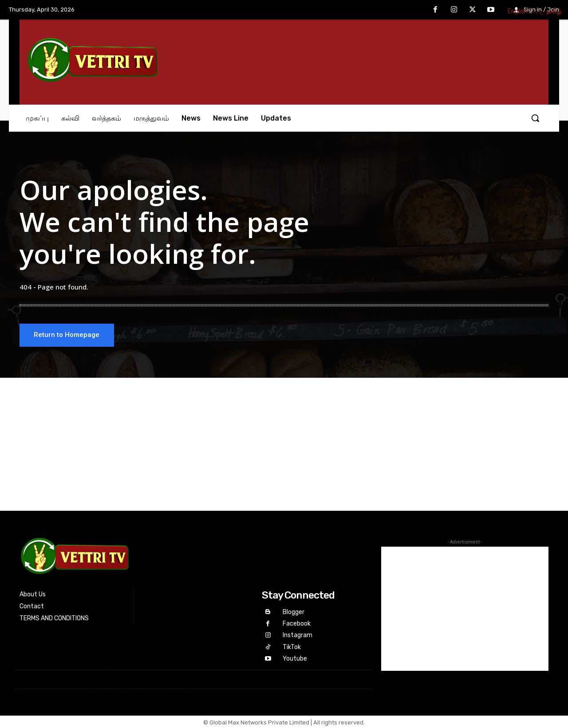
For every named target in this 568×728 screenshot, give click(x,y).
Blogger (293, 613)
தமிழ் (554, 11)
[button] (535, 118)
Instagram (297, 636)
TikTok (291, 647)
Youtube (294, 658)
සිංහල (537, 11)
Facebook (296, 624)
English (518, 11)
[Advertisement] (284, 446)
